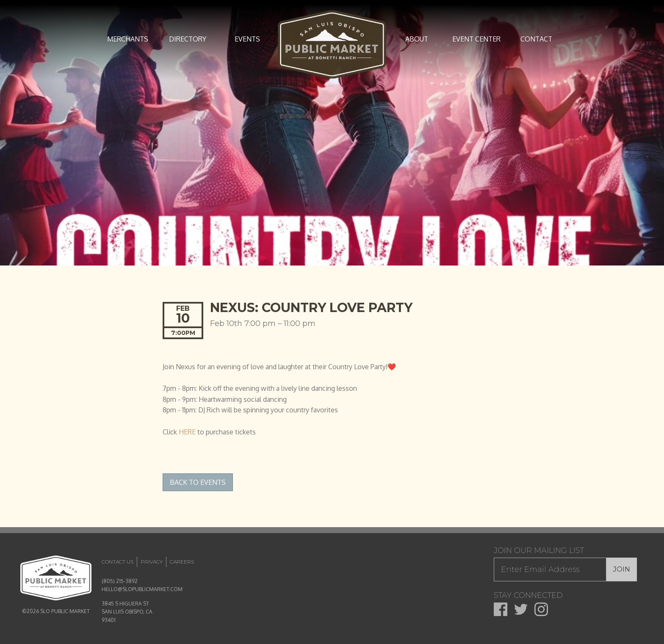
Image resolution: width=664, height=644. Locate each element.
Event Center (476, 39)
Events (247, 39)
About (417, 39)
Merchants (128, 39)
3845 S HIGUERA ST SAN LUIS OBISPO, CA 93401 (127, 612)
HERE (187, 432)
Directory (188, 39)
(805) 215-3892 (120, 581)
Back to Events (198, 482)
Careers (182, 562)
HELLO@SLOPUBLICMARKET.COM (142, 589)
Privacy (152, 562)
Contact (536, 39)
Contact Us (118, 562)
